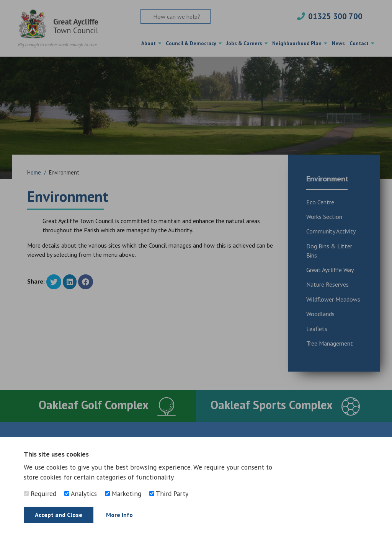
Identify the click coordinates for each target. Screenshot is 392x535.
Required (40, 493)
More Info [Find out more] (119, 515)
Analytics (81, 493)
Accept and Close (59, 515)
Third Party (169, 493)
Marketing (123, 493)
